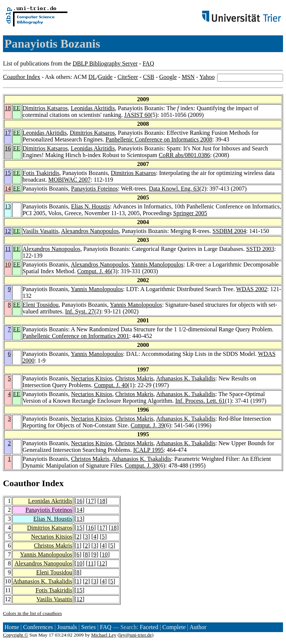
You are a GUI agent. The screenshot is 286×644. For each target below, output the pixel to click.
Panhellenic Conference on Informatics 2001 (76, 336)
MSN (188, 77)
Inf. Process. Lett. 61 (200, 401)
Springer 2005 (190, 213)
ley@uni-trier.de (135, 635)
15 (8, 173)
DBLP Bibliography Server (105, 63)
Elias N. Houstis (90, 206)
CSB (149, 77)
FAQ (148, 63)
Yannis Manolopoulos (157, 264)
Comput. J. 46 (94, 271)
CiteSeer (128, 77)
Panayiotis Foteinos (95, 189)
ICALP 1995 (149, 450)
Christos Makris (134, 378)
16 (8, 148)
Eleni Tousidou (41, 305)
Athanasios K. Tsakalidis (186, 378)
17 (8, 133)
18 (8, 108)
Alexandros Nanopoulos (90, 231)
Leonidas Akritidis (93, 108)
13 (8, 206)
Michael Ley (104, 635)
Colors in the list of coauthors (32, 613)
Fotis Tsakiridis (41, 173)
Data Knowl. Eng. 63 (174, 189)
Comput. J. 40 (111, 385)
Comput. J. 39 (147, 425)
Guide (105, 77)
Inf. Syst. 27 (80, 311)
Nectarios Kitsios (92, 378)
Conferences (38, 627)
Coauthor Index (22, 77)
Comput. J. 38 (142, 466)
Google (168, 77)
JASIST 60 (137, 115)
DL (92, 77)
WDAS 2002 (252, 289)
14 (8, 189)
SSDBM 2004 (229, 231)
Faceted (149, 627)
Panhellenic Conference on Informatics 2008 (159, 139)
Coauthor (21, 483)
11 (8, 249)
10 (8, 264)
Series (88, 627)
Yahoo (207, 77)
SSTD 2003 (260, 249)
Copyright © (16, 635)
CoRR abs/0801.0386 (184, 155)
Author (198, 627)
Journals (67, 627)
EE (17, 108)
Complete (174, 627)
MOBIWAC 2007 (69, 180)
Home (12, 627)
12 (8, 231)
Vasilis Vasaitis (41, 231)
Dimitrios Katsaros (45, 108)
